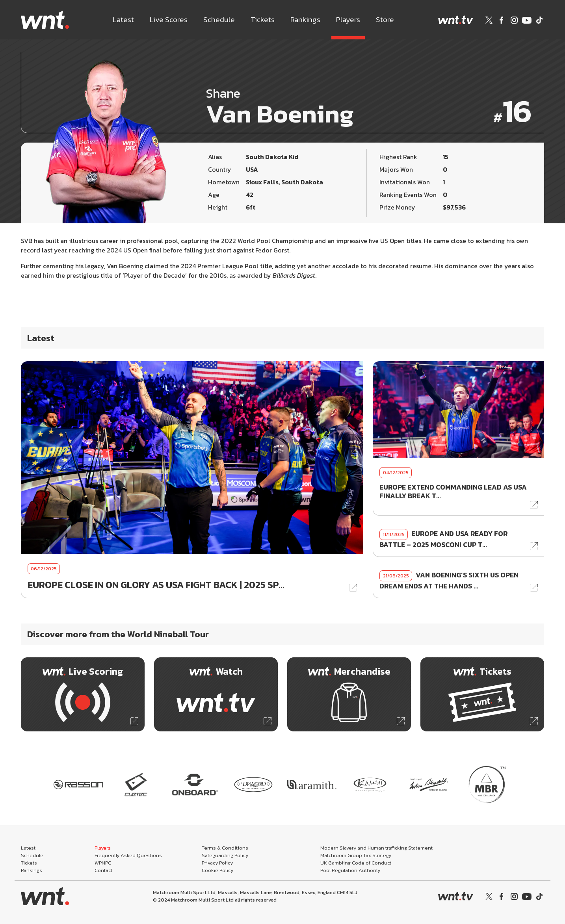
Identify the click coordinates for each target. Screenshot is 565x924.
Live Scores (169, 19)
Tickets (263, 19)
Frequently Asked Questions (128, 855)
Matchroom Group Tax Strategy (356, 855)
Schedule (219, 19)
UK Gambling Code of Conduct (356, 863)
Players (348, 19)
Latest (123, 19)
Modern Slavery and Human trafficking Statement (376, 848)
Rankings (305, 19)
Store (385, 19)
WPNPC (103, 863)
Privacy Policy (217, 863)
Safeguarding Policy (225, 855)
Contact (103, 870)
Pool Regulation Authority (350, 870)
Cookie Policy (217, 870)
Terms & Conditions (225, 848)
